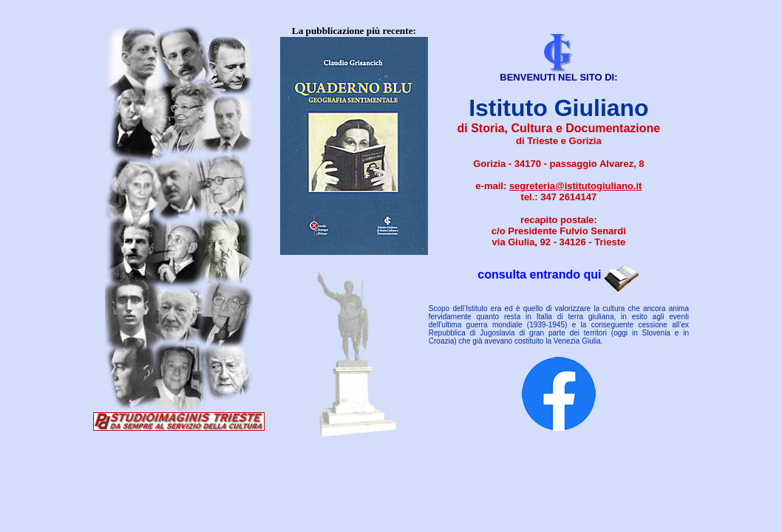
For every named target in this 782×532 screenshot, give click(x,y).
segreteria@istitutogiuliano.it (576, 186)
